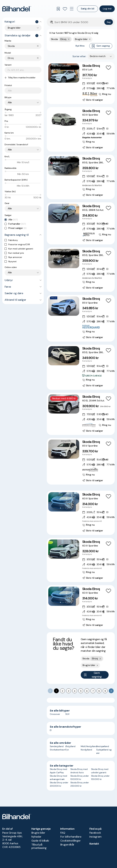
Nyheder (36, 837)
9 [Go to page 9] (105, 691)
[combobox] (25, 46)
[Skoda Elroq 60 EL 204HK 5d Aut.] (81, 414)
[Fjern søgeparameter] (90, 39)
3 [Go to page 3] (69, 691)
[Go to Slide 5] (67, 79)
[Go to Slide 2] (62, 79)
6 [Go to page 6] (87, 691)
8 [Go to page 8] (99, 691)
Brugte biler (38, 833)
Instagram (96, 837)
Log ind (107, 9)
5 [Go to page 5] (81, 691)
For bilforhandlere (71, 837)
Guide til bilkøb (40, 841)
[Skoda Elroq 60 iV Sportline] (81, 129)
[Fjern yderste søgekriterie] (69, 39)
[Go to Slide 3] (64, 79)
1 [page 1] (56, 691)
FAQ (63, 833)
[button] (64, 73)
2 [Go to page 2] (62, 691)
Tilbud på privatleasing (39, 846)
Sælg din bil (88, 9)
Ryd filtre (80, 46)
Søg (109, 22)
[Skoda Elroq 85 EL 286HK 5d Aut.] (81, 223)
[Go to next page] (111, 691)
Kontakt (94, 844)
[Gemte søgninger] (58, 9)
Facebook (95, 833)
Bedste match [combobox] (98, 56)
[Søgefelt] (79, 22)
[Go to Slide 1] (60, 79)
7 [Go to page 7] (93, 691)
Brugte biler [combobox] (14, 28)
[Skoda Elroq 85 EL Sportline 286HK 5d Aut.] (81, 177)
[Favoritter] (65, 9)
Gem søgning (101, 46)
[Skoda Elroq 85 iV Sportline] (81, 318)
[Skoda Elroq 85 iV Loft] (81, 83)
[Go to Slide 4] (65, 79)
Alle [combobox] (10, 102)
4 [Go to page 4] (75, 691)
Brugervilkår (67, 845)
